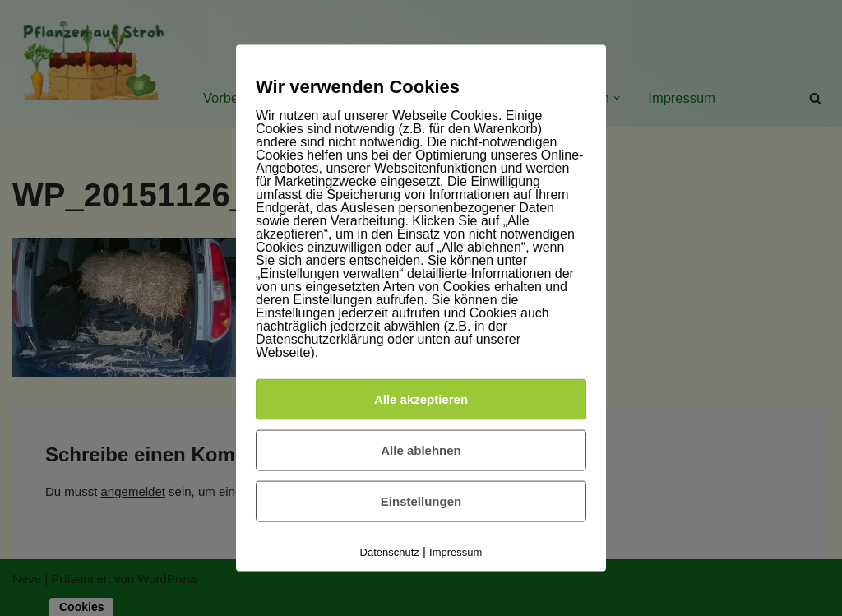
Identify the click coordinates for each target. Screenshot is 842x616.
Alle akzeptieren (421, 399)
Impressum (456, 552)
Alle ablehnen (421, 450)
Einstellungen (421, 501)
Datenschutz (390, 552)
